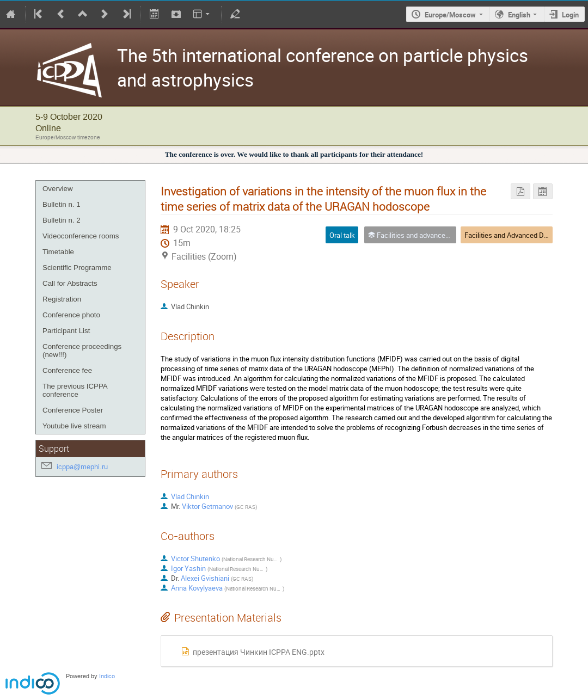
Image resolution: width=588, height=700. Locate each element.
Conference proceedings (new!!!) (82, 351)
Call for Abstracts (70, 283)
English (519, 15)
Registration (62, 299)
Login (570, 15)
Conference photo (71, 315)
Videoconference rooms (81, 236)
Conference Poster (73, 410)
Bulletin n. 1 (62, 204)
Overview (58, 189)
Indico (107, 676)
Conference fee (67, 370)
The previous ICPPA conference (75, 390)
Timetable (58, 252)
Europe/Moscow (450, 15)
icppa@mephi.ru (82, 467)
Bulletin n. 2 (62, 220)
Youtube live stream (74, 426)
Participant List (66, 331)
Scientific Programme (77, 268)
